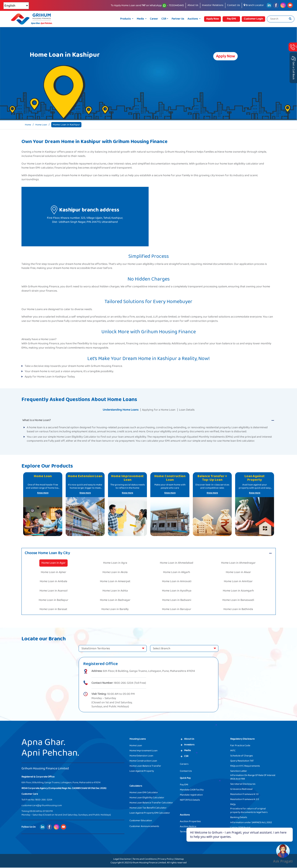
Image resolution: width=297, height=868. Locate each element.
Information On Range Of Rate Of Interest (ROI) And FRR (253, 777)
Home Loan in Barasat (53, 610)
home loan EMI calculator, (38, 168)
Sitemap (179, 859)
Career (154, 19)
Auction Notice (188, 827)
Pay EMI (184, 785)
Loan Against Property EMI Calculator (150, 813)
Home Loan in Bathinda (238, 610)
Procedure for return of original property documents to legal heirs (249, 811)
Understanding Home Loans (117, 410)
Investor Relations (213, 5)
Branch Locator (254, 5)
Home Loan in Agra (115, 563)
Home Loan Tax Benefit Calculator (148, 808)
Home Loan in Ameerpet (115, 582)
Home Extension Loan (141, 756)
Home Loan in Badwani (177, 600)
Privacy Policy (166, 859)
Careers (184, 764)
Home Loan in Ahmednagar (238, 563)
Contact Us (234, 5)
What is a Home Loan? (37, 420)
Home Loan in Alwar (238, 573)
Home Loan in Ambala (53, 582)
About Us (193, 5)
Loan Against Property (142, 771)
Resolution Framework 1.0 (244, 795)
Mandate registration (191, 795)
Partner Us (178, 19)
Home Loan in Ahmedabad (177, 563)
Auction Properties (190, 822)
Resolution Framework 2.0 (245, 800)
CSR (164, 19)
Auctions (193, 19)
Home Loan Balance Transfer (145, 766)
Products (126, 19)
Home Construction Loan (143, 761)
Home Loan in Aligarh (177, 573)
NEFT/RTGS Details (190, 800)
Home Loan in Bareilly (115, 610)
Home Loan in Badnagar (115, 600)
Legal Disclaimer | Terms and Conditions (135, 859)
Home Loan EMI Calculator (144, 793)
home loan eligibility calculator (239, 164)
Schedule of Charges (242, 756)
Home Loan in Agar (53, 563)
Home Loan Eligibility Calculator (147, 798)
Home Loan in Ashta (115, 591)
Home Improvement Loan (144, 751)
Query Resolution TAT (242, 761)
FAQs (233, 805)
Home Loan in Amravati (177, 582)
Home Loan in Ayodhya (177, 591)
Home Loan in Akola (115, 573)
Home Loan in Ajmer (53, 573)
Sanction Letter (239, 771)
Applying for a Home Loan (160, 410)
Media (141, 19)
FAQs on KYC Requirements (245, 766)
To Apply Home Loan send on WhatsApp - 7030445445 (147, 6)
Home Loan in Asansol (53, 591)
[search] (290, 19)
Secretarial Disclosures (243, 784)
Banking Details (239, 818)
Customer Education (141, 821)
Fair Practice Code (240, 746)
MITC (233, 751)
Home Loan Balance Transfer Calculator (151, 803)
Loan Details (191, 410)
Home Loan (43, 125)
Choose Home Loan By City (49, 553)
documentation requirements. (169, 164)
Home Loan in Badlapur (53, 600)
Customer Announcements (144, 827)
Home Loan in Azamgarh (238, 591)
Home (28, 125)
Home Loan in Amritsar (238, 582)
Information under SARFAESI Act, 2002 (251, 823)
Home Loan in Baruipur (177, 610)
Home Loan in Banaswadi (238, 600)
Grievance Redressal (241, 789)
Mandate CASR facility (192, 790)
